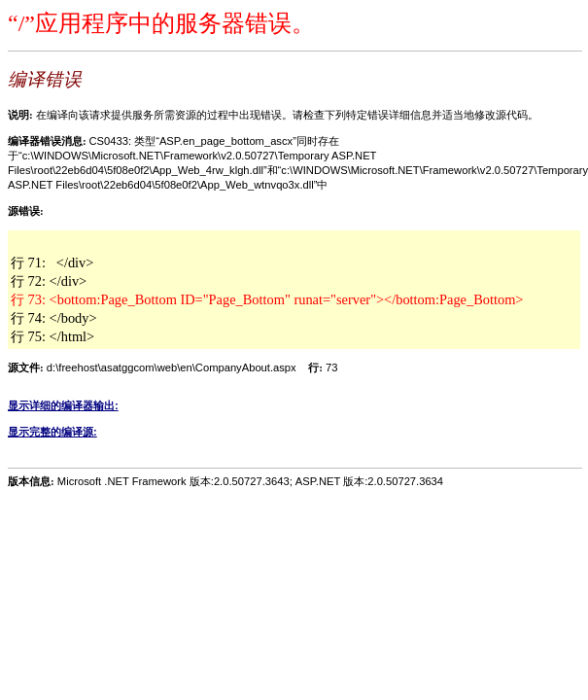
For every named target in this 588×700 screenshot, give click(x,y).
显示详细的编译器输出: (63, 405)
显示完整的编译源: (52, 432)
